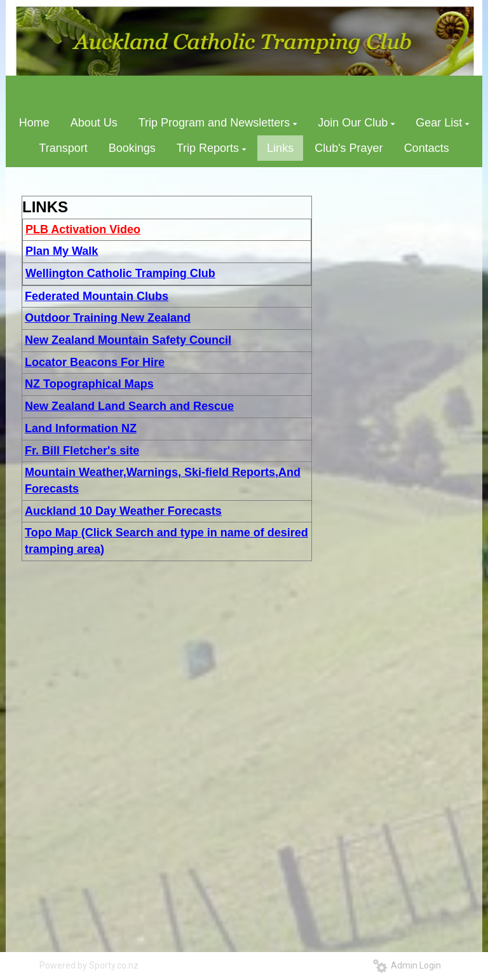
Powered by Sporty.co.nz (89, 965)
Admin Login (407, 965)
